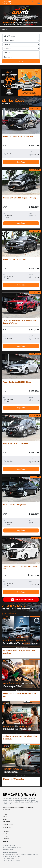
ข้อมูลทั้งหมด (21, 162)
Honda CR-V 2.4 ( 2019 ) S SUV (15, 259)
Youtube (6, 836)
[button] (39, 82)
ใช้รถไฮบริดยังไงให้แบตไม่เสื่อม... (14, 779)
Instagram (6, 838)
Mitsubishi (6, 822)
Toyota (5, 814)
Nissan (5, 819)
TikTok (5, 834)
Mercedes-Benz (8, 824)
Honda (5, 817)
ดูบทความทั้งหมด (9, 614)
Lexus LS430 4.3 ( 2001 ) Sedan (15, 505)
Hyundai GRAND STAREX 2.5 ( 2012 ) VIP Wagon (20, 198)
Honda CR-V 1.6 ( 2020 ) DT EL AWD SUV (18, 136)
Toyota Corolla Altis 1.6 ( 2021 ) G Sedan (18, 382)
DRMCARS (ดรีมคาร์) (27, 808)
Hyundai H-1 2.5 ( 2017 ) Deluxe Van (16, 443)
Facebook (6, 832)
